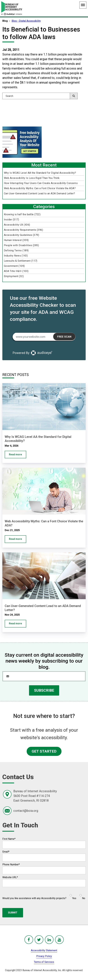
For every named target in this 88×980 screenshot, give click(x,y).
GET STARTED (44, 751)
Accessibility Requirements (23, 230)
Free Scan (64, 337)
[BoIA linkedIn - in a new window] (49, 940)
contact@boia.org (26, 811)
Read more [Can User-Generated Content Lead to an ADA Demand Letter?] (15, 623)
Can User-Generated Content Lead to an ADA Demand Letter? (40, 193)
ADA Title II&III (16, 271)
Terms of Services (44, 962)
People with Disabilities (21, 245)
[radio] (73, 895)
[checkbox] (76, 895)
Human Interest (16, 240)
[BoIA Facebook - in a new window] (29, 940)
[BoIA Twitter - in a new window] (39, 940)
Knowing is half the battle (22, 214)
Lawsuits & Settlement (21, 261)
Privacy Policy (44, 956)
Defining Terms (16, 250)
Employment (14, 276)
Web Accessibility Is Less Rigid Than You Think (32, 178)
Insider (11, 220)
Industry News (16, 256)
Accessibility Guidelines (21, 235)
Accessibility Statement (44, 950)
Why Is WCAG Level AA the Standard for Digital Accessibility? (40, 173)
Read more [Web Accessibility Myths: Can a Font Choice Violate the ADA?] (15, 539)
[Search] (40, 96)
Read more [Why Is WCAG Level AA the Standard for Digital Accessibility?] (15, 454)
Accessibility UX (17, 225)
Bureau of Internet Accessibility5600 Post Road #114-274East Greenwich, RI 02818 (35, 796)
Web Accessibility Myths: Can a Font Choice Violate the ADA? (40, 188)
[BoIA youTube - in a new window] (59, 940)
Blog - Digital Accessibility (26, 21)
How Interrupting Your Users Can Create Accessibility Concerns (41, 183)
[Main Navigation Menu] (83, 5)
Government (14, 266)
